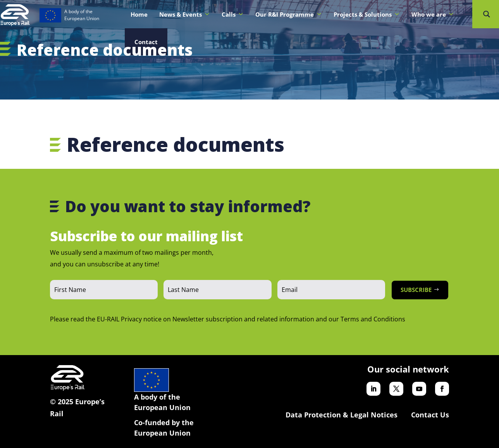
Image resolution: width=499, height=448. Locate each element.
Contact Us (430, 415)
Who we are (433, 14)
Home (139, 14)
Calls (233, 14)
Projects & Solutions (367, 14)
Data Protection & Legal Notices (342, 415)
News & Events (185, 14)
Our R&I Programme (289, 14)
